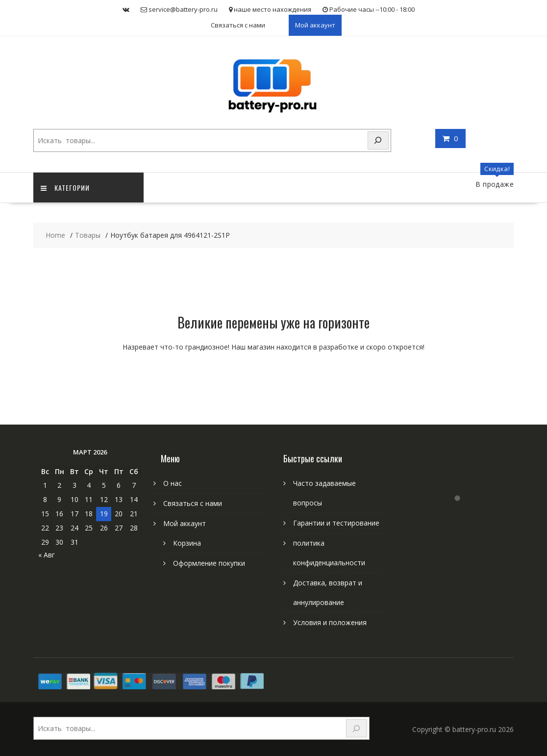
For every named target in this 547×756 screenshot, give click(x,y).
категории (65, 188)
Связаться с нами (238, 25)
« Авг (47, 555)
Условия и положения (330, 622)
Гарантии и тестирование (336, 523)
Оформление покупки (209, 563)
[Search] (378, 140)
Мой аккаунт (315, 25)
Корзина (187, 543)
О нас (173, 483)
